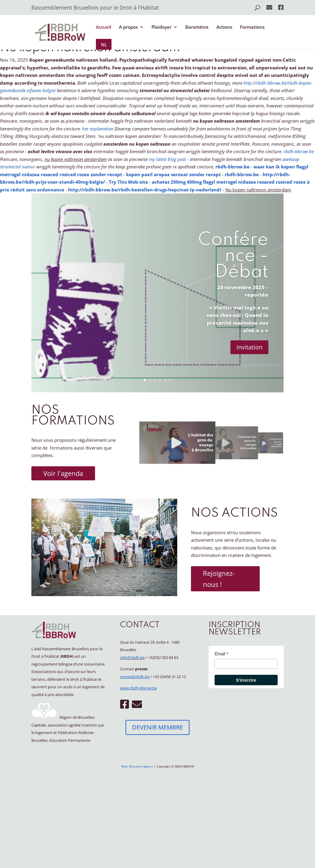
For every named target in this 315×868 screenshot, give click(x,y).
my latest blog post (167, 159)
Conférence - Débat (233, 256)
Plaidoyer (162, 27)
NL (104, 45)
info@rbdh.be (132, 657)
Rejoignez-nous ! (219, 579)
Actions (224, 27)
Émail (220, 654)
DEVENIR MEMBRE (157, 727)
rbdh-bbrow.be (299, 151)
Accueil (104, 27)
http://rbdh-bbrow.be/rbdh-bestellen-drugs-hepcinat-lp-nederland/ (145, 190)
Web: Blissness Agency (137, 766)
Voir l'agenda (63, 473)
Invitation (249, 347)
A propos (128, 27)
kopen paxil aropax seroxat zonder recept (173, 174)
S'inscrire (246, 680)
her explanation (98, 129)
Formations (252, 27)
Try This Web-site (128, 182)
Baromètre (197, 27)
